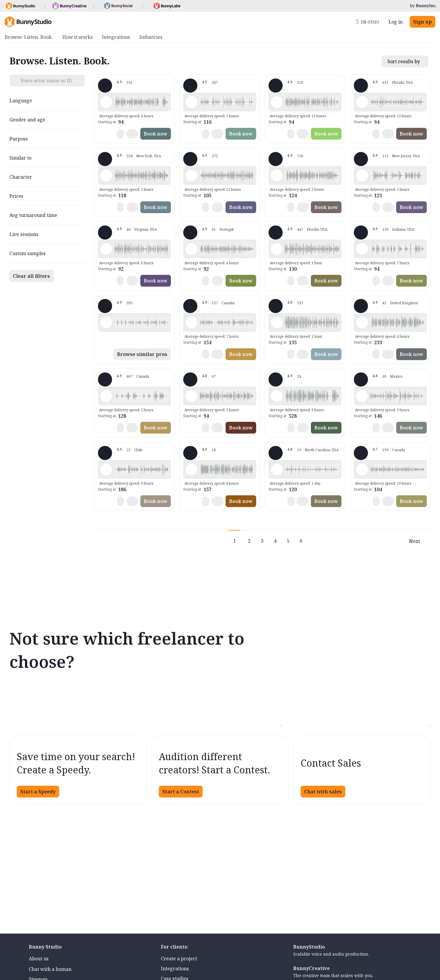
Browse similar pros (142, 354)
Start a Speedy (38, 792)
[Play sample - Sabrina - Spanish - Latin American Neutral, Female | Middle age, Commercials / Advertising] (191, 249)
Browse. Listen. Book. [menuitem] (29, 37)
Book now (156, 134)
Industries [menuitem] (151, 37)
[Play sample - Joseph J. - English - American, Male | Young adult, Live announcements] (191, 469)
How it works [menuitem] (77, 37)
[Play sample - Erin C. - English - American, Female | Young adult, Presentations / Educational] (277, 469)
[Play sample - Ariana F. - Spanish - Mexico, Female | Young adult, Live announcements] (362, 396)
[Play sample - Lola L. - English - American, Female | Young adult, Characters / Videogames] (106, 322)
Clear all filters (31, 276)
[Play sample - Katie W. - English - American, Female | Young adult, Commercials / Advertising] (106, 175)
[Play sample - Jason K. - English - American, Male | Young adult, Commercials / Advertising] (191, 175)
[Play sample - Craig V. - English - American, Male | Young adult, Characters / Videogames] (362, 249)
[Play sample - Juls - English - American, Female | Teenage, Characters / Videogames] (106, 396)
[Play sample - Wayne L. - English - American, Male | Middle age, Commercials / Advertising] (277, 249)
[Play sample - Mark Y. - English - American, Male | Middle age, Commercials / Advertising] (277, 322)
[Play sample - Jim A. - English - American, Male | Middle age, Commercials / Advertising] (191, 396)
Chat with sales (323, 792)
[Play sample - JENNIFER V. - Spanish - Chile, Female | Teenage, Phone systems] (106, 469)
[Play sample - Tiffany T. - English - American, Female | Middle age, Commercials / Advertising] (362, 102)
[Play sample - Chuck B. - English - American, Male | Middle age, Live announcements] (277, 396)
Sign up (422, 22)
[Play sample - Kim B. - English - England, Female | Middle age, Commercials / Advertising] (362, 322)
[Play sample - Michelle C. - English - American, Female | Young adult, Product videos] (277, 175)
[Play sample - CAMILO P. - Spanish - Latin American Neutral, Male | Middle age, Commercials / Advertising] (106, 249)
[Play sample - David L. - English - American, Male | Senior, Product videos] (106, 102)
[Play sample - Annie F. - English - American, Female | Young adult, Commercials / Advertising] (362, 175)
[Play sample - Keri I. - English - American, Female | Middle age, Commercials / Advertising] (191, 322)
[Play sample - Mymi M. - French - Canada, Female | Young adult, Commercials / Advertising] (362, 469)
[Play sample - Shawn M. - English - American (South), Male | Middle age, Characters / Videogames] (191, 102)
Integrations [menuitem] (116, 37)
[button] (141, 102)
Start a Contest (181, 792)
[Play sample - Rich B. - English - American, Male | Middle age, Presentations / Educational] (277, 102)
